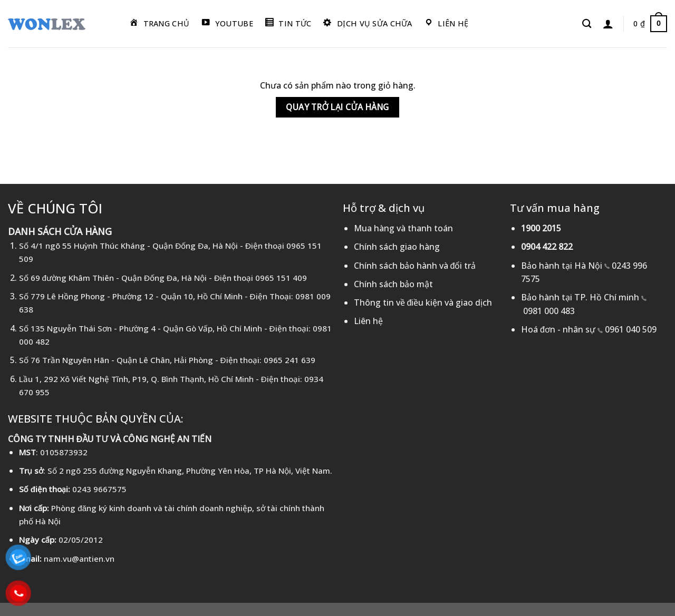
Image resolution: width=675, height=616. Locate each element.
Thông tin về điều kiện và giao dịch (423, 302)
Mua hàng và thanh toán (403, 228)
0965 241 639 (290, 360)
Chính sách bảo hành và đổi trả (415, 266)
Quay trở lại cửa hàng (337, 107)
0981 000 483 (549, 311)
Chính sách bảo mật (393, 284)
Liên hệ (368, 321)
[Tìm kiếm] (587, 24)
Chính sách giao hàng (397, 247)
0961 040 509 (631, 329)
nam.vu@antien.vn (79, 559)
